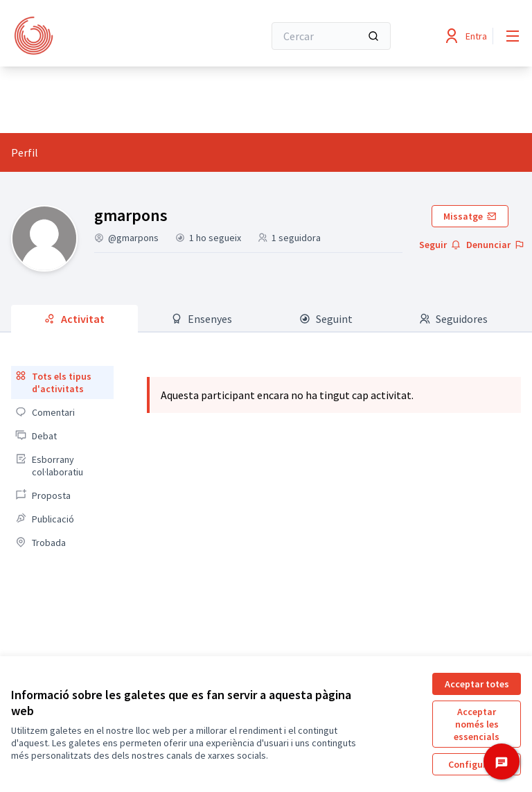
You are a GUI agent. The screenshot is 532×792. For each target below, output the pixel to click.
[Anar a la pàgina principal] (103, 36)
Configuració (477, 764)
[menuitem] (62, 382)
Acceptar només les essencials (477, 724)
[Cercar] (331, 36)
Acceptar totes (477, 684)
